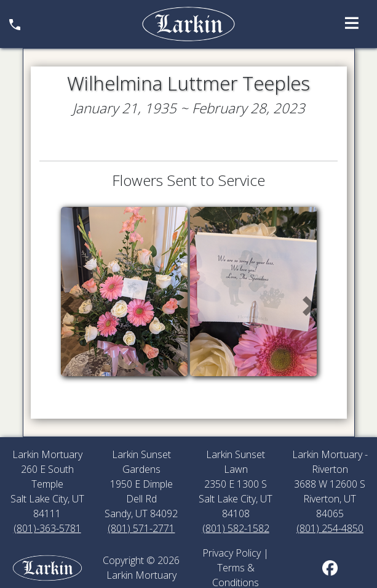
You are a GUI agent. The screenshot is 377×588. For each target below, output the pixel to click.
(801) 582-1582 (236, 528)
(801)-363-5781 (47, 528)
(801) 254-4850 (330, 528)
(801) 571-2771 (141, 528)
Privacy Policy (232, 553)
